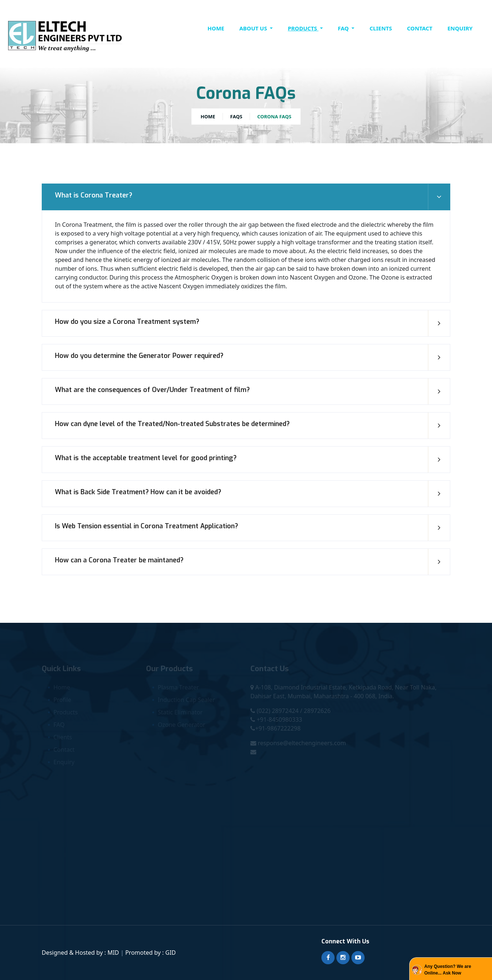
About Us (254, 28)
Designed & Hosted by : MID (81, 953)
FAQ (344, 28)
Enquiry (460, 28)
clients (381, 28)
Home (216, 28)
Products (303, 28)
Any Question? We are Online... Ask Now (448, 970)
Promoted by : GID (150, 953)
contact (420, 28)
